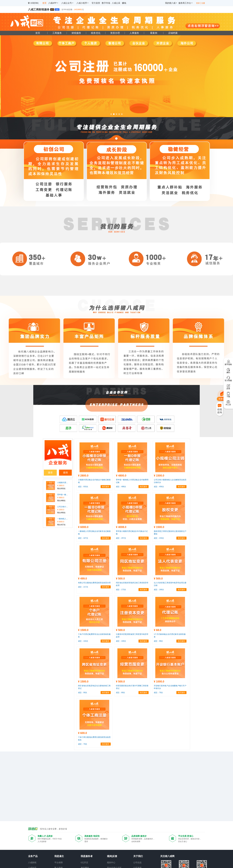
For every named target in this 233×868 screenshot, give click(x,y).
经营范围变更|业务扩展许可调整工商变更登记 (132, 687)
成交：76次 (158, 693)
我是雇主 (59, 856)
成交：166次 (159, 590)
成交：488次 (121, 487)
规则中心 (111, 862)
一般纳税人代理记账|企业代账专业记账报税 (63, 519)
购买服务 (106, 487)
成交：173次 (121, 590)
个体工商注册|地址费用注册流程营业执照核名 (94, 739)
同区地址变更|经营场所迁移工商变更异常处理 (132, 584)
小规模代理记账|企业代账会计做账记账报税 (63, 483)
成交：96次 (158, 641)
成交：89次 (120, 693)
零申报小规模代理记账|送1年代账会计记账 (132, 533)
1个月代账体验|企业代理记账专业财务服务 (170, 636)
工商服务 (57, 33)
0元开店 (84, 862)
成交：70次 (83, 744)
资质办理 (115, 33)
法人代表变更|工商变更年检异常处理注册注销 (170, 584)
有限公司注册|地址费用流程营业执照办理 (94, 583)
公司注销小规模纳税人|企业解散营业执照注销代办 (63, 507)
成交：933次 (83, 487)
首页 (38, 33)
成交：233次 (159, 538)
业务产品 (33, 856)
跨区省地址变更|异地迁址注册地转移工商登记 (94, 687)
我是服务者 (87, 856)
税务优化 (96, 33)
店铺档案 (173, 33)
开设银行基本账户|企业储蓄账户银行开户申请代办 (170, 687)
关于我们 (138, 856)
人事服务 (134, 33)
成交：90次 (83, 693)
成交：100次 (121, 641)
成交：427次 (83, 538)
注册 (203, 3)
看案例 (154, 33)
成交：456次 (159, 487)
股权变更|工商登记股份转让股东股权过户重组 (170, 533)
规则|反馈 (112, 856)
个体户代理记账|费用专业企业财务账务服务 (94, 636)
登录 (198, 3)
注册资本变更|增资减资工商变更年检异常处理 (132, 636)
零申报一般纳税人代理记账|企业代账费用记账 (63, 495)
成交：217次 (83, 587)
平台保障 (59, 862)
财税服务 (76, 33)
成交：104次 (83, 641)
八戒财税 (32, 862)
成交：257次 (121, 538)
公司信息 (137, 862)
